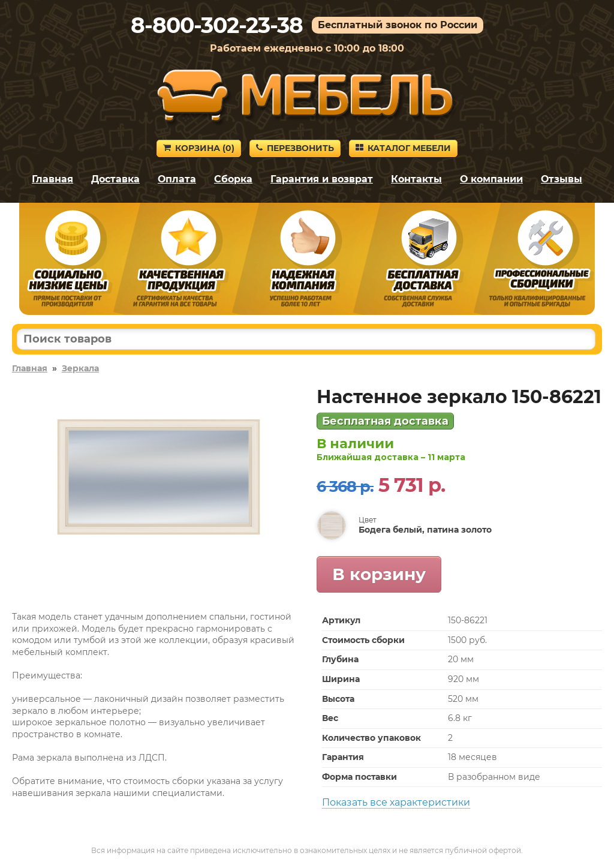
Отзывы (562, 179)
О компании (491, 179)
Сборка (233, 179)
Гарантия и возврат (322, 179)
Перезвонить (295, 148)
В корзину (379, 574)
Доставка (115, 179)
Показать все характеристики (396, 802)
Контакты (416, 179)
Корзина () (199, 148)
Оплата (177, 179)
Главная (52, 179)
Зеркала (80, 368)
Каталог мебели (403, 148)
